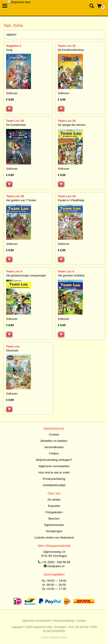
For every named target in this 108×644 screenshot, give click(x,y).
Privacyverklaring (54, 479)
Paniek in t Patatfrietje (71, 200)
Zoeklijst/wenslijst (54, 485)
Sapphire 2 (14, 46)
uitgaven (11, 35)
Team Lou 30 (15, 121)
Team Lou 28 (15, 196)
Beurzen (54, 519)
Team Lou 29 (67, 121)
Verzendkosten (54, 447)
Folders (54, 453)
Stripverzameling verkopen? (54, 460)
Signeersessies (54, 525)
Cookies (81, 621)
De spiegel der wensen (72, 125)
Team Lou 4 (66, 271)
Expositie (54, 506)
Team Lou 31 (67, 46)
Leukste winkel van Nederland (54, 537)
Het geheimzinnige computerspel (26, 276)
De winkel (54, 500)
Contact (54, 434)
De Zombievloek (16, 125)
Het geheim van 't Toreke (21, 200)
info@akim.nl (56, 566)
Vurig (9, 50)
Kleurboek (12, 351)
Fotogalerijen (54, 512)
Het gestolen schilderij (71, 276)
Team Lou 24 (67, 196)
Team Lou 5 (14, 271)
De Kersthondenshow (71, 50)
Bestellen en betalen (54, 441)
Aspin (64, 637)
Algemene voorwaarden (54, 466)
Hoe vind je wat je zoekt (54, 472)
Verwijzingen (54, 531)
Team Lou (13, 346)
